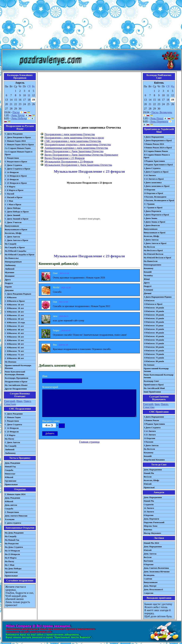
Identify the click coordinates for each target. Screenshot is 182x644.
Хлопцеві (148, 290)
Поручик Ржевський (154, 522)
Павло (164, 404)
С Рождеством (12, 158)
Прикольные (11, 484)
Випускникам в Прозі (154, 233)
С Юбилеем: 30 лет (14, 319)
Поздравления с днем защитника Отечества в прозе (74, 138)
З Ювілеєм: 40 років (154, 333)
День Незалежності (153, 589)
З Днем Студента (152, 168)
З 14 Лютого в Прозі (154, 179)
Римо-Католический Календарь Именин (15, 373)
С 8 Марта (10, 187)
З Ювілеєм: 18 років (154, 311)
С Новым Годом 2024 (15, 141)
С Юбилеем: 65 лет (14, 347)
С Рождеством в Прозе (16, 162)
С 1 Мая (9, 201)
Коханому (149, 268)
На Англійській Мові (154, 388)
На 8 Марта (11, 558)
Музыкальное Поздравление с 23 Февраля (69, 162)
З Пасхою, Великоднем (155, 197)
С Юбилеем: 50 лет (14, 337)
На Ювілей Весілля (153, 254)
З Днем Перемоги (152, 211)
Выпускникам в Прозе (16, 229)
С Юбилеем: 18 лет (14, 308)
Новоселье (10, 474)
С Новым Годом (13, 417)
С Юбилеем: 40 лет (14, 330)
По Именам (10, 362)
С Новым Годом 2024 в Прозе (19, 144)
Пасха (16, 112)
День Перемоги (159, 121)
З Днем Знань (150, 218)
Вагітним (148, 561)
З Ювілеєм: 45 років (154, 336)
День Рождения (12, 463)
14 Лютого (149, 508)
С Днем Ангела (12, 237)
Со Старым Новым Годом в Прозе (19, 153)
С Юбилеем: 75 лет (14, 355)
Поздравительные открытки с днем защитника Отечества (78, 144)
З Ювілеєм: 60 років (154, 347)
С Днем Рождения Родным (18, 294)
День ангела (11, 505)
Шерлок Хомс (151, 526)
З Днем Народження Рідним (158, 297)
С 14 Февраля (12, 172)
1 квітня (148, 579)
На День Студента (14, 547)
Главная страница (89, 442)
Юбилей (9, 477)
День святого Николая (16, 516)
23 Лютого (149, 512)
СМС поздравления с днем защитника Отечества (73, 141)
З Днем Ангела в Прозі (155, 243)
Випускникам (151, 229)
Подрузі (147, 286)
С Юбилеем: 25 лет (14, 315)
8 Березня (149, 515)
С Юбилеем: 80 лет (14, 358)
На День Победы (13, 568)
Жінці (147, 279)
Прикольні (149, 487)
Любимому (10, 265)
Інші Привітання (152, 392)
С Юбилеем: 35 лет (14, 326)
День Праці (157, 118)
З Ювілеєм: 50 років (154, 340)
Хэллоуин (10, 519)
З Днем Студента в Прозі (156, 172)
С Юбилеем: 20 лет (14, 312)
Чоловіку (148, 275)
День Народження (153, 470)
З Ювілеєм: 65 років (154, 351)
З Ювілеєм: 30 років (154, 322)
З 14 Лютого (150, 175)
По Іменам (149, 365)
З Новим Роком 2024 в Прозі (158, 148)
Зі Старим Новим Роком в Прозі (157, 156)
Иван (19, 401)
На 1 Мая (9, 565)
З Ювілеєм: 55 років (154, 343)
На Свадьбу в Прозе (15, 247)
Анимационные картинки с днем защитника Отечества (76, 148)
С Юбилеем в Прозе (15, 301)
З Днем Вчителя (152, 225)
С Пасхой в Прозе (14, 197)
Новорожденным (13, 262)
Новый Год (10, 466)
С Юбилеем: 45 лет (14, 333)
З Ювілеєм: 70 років (154, 354)
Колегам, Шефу (151, 236)
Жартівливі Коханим (154, 460)
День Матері (150, 586)
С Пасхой (9, 194)
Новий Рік (149, 473)
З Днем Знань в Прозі (154, 222)
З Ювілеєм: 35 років (154, 329)
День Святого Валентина (156, 568)
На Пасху (9, 439)
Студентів (149, 504)
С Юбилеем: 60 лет (14, 344)
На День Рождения (14, 533)
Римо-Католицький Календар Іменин (159, 376)
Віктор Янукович (152, 533)
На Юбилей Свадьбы (15, 251)
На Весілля (149, 247)
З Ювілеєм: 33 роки (153, 325)
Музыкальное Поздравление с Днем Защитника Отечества (78, 165)
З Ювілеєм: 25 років (154, 318)
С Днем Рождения (14, 134)
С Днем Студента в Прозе (17, 169)
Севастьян (10, 404)
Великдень (149, 575)
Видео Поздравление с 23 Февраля (65, 158)
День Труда (18, 115)
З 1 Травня (149, 204)
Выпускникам (12, 226)
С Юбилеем (11, 297)
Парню (8, 287)
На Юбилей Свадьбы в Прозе (20, 254)
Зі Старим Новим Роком (156, 151)
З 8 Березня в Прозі (153, 193)
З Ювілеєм (149, 300)
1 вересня (148, 593)
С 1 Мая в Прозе (13, 204)
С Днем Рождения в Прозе (18, 137)
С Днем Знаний (12, 215)
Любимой (10, 269)
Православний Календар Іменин (156, 370)
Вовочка (148, 529)
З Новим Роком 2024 (154, 144)
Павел (27, 401)
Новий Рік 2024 (151, 543)
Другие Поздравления (16, 389)
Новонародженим (152, 265)
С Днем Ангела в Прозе (16, 240)
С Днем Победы (13, 208)
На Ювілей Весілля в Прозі (157, 258)
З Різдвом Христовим (154, 161)
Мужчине (10, 272)
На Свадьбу (11, 244)
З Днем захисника (153, 182)
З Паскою (148, 442)
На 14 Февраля (12, 551)
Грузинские (11, 481)
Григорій (148, 404)
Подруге (9, 283)
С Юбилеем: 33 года (15, 322)
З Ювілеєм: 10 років (154, 308)
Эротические (11, 572)
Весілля (148, 477)
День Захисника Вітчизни (157, 572)
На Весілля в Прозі (153, 250)
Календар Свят (151, 381)
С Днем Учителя (13, 222)
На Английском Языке (16, 385)
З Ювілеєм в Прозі (153, 304)
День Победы (19, 118)
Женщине (10, 276)
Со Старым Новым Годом (18, 148)
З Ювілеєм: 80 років (154, 361)
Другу (8, 280)
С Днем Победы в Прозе (17, 212)
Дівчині (147, 293)
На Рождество (12, 543)
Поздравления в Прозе (16, 382)
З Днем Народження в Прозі (158, 140)
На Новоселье (12, 258)
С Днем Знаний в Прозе (17, 219)
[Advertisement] (91, 25)
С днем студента (13, 523)
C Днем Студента (13, 424)
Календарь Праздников (17, 378)
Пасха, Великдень (162, 112)
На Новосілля (151, 261)
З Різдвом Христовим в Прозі (158, 165)
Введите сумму (51, 421)
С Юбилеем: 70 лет (14, 351)
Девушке (9, 290)
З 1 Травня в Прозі (153, 207)
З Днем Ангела (151, 240)
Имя (45, 376)
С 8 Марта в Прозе (14, 190)
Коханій (148, 272)
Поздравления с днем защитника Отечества (70, 134)
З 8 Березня (149, 190)
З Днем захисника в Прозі (157, 186)
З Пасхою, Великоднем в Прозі (159, 200)
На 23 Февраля (12, 554)
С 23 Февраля (12, 179)
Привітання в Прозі (154, 385)
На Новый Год (12, 540)
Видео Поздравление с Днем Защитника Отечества (74, 151)
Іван (157, 404)
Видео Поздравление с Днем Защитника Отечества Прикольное (81, 155)
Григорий (10, 401)
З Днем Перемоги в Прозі (156, 215)
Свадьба (9, 470)
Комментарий (50, 387)
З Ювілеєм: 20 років (154, 315)
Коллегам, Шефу (13, 233)
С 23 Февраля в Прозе (16, 183)
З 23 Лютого (150, 435)
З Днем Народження (154, 137)
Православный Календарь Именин (18, 367)
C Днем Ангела (12, 442)
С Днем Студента (13, 165)
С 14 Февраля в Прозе (16, 176)
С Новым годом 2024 (15, 494)
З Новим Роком (151, 420)
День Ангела (150, 554)
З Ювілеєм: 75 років (154, 358)
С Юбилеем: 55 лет (14, 340)
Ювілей (148, 484)
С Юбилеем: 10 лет (14, 305)
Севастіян (149, 407)
